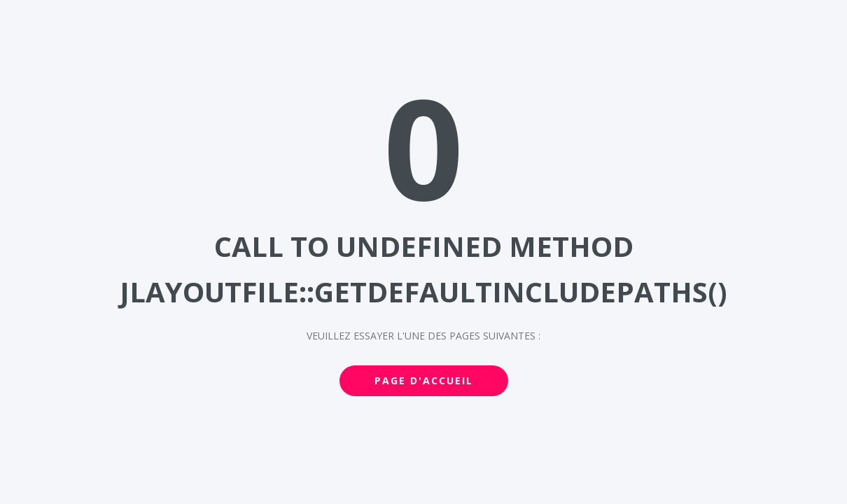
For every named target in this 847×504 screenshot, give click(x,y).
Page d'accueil (424, 380)
